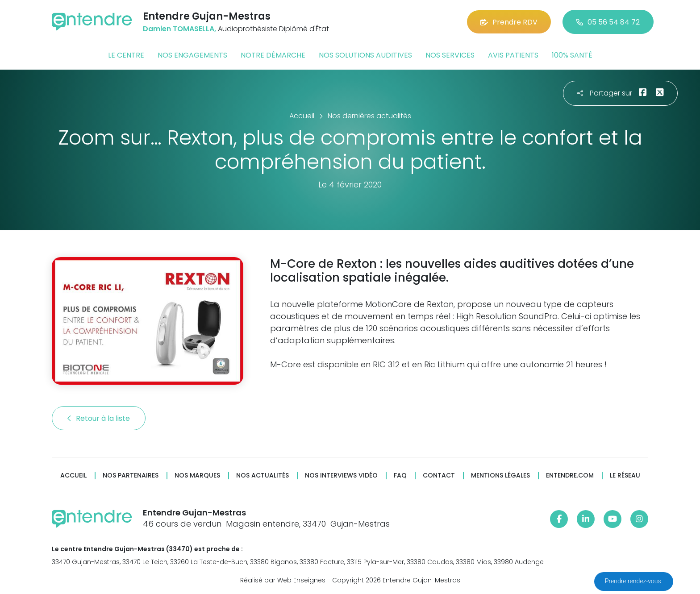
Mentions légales (500, 476)
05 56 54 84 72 (608, 22)
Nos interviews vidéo (341, 476)
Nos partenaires (131, 476)
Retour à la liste (99, 418)
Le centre (126, 55)
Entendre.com (570, 476)
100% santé (572, 55)
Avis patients (513, 55)
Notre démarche (273, 55)
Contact (439, 476)
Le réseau (625, 476)
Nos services (450, 55)
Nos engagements (192, 55)
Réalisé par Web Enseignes (283, 580)
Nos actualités (262, 476)
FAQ (400, 476)
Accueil (73, 476)
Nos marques (197, 476)
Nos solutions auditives (365, 55)
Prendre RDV (509, 22)
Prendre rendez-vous (634, 581)
